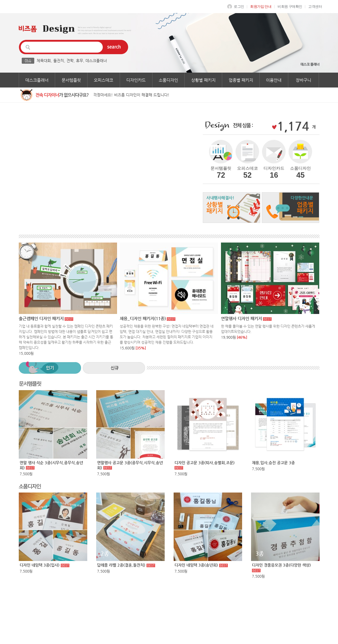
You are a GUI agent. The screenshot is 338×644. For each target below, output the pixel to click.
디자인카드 (136, 80)
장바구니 (303, 80)
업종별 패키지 (241, 80)
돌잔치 (59, 61)
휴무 (80, 61)
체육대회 (44, 61)
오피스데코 (103, 80)
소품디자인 (168, 80)
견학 (70, 61)
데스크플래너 (96, 61)
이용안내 (274, 80)
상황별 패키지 (203, 80)
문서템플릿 (71, 80)
